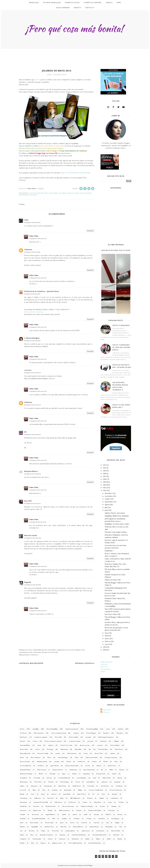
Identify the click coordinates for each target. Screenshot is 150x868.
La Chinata (119, 786)
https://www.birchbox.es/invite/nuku (75, 173)
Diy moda (36, 806)
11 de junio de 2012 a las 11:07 (32, 222)
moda (39, 745)
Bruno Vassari (42, 770)
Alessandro (24, 802)
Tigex (64, 774)
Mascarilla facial (25, 753)
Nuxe (33, 843)
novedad (88, 737)
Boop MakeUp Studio (39, 819)
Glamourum (64, 749)
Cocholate (77, 819)
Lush (94, 778)
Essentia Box (105, 786)
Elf (102, 770)
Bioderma (103, 741)
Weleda (74, 774)
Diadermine (73, 770)
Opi (21, 831)
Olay (121, 827)
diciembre (108, 493)
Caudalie (64, 819)
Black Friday (62, 786)
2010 (104, 650)
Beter (104, 794)
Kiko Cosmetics (39, 733)
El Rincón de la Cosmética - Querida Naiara (42, 291)
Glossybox (120, 733)
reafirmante (114, 798)
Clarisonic (116, 835)
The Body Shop (103, 749)
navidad (57, 762)
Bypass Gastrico (58, 770)
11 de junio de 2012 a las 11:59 (32, 341)
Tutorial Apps (64, 782)
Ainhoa (22, 786)
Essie (22, 823)
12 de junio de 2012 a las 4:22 (32, 503)
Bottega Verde (101, 774)
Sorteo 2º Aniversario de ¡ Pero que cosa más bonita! (121, 347)
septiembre (109, 502)
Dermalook (23, 778)
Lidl (107, 823)
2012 (104, 490)
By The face (72, 802)
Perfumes (41, 766)
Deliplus (116, 741)
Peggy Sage (79, 193)
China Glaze (98, 802)
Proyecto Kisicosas (116, 790)
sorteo (108, 729)
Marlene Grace (49, 827)
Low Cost (23, 790)
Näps (62, 798)
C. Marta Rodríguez (32, 338)
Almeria (99, 766)
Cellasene (53, 193)
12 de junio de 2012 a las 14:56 (33, 538)
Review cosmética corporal (53, 741)
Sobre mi (104, 667)
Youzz (33, 794)
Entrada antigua (84, 663)
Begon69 (28, 582)
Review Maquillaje (52, 729)
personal (90, 741)
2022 (105, 468)
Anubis (64, 815)
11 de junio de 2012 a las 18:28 (32, 474)
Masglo (50, 810)
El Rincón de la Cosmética (34, 312)
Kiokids (120, 839)
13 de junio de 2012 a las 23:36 (38, 421)
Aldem (22, 835)
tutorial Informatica (95, 843)
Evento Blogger (91, 733)
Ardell (85, 815)
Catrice (37, 749)
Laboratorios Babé (92, 758)
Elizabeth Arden (51, 806)
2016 (104, 479)
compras (76, 733)
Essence (23, 741)
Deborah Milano (25, 745)
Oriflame (55, 790)
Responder (90, 231)
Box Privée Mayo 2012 (113, 614)
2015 (104, 482)
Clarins (114, 774)
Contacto (104, 664)
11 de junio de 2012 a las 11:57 (32, 294)
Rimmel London (42, 762)
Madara (22, 827)
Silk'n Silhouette (75, 798)
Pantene (79, 810)
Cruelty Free (81, 762)
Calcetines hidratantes (99, 835)
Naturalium (109, 827)
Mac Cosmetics (36, 758)
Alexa (32, 835)
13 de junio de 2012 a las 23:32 (38, 239)
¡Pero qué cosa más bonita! (70, 865)
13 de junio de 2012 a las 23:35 (38, 391)
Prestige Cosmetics (111, 758)
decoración (35, 815)
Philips (80, 790)
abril (106, 636)
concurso (100, 745)
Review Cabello (74, 737)
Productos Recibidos (95, 810)
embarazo (104, 782)
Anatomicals (48, 786)
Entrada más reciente (32, 663)
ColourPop (101, 819)
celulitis (102, 798)
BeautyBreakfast (25, 770)
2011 (104, 647)
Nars (44, 790)
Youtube (23, 815)
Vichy (116, 762)
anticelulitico (91, 782)
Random (121, 729)
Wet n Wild (58, 737)
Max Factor (24, 737)
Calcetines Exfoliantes (79, 835)
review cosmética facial (58, 733)
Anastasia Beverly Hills (41, 802)
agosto (107, 505)
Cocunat (89, 819)
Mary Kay (64, 827)
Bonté (22, 758)
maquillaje (36, 729)
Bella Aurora (58, 802)
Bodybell (23, 819)
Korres (72, 823)
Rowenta (32, 831)
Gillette (98, 839)
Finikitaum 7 (109, 551)
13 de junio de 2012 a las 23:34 (38, 327)
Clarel (77, 758)
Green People (49, 823)
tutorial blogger (63, 758)
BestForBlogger (89, 865)
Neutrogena (24, 782)
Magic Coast (37, 810)
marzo (107, 639)
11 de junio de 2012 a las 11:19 (32, 252)
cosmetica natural (74, 741)
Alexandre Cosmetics (46, 835)
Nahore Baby (107, 778)
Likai (26, 220)
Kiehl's (109, 839)
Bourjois (115, 794)
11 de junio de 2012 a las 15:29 (32, 373)
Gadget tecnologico (87, 806)
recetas (87, 766)
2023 (105, 465)
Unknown (28, 250)
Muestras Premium (26, 774)
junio (106, 510)
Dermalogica (115, 819)
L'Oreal (35, 741)
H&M (111, 770)
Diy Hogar (50, 749)
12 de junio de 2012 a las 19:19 (32, 585)
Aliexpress (34, 786)
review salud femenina (75, 843)
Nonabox (106, 733)
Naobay (120, 778)
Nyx (90, 749)
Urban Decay (119, 749)
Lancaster (23, 810)
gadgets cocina (57, 843)
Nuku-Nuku (34, 236)
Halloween (37, 798)
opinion (112, 753)
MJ (25, 432)
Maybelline (78, 749)
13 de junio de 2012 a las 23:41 (38, 522)
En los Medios (106, 669)
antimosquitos (70, 831)
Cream (110, 802)
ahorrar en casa (85, 745)
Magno (71, 193)
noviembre (109, 496)
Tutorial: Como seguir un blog (116, 532)
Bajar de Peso (82, 794)
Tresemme (111, 810)
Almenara (62, 835)
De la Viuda (91, 786)
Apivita (75, 815)
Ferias (86, 753)
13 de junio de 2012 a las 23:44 (38, 566)
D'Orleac (121, 802)
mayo (107, 633)
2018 (104, 474)
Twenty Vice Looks (66, 745)
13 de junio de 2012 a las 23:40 (38, 460)
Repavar (43, 843)
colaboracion (85, 831)
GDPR (103, 672)
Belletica (108, 815)
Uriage (43, 831)
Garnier (94, 762)
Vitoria (78, 782)
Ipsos (62, 823)
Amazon (54, 794)
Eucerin (49, 778)
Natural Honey (94, 827)
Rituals (22, 794)
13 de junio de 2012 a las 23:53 (38, 611)
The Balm (52, 774)
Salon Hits (24, 195)
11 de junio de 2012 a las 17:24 (32, 405)
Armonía (96, 815)
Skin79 (41, 774)
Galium (87, 839)
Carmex (85, 802)
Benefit (69, 762)
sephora (51, 745)
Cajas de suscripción (38, 193)
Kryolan (102, 806)
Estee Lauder (34, 823)
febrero (108, 641)
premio (58, 753)
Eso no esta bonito (68, 806)
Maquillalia (35, 827)
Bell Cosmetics (72, 753)
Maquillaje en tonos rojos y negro (117, 524)
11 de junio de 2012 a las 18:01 (32, 434)
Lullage (117, 823)
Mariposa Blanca (31, 471)
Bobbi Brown (77, 786)
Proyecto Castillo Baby (96, 790)
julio (106, 507)
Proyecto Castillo (43, 753)
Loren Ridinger (81, 778)
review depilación (26, 766)
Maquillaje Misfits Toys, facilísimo (117, 516)
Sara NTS (28, 501)
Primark (51, 782)
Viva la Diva (55, 831)
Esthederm (75, 839)
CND (53, 819)
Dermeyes (62, 839)
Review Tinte (99, 753)
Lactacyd (84, 823)
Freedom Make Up (64, 778)
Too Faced (23, 733)
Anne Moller (67, 794)
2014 (104, 485)
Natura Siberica (78, 827)
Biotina (120, 815)
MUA (34, 790)
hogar (43, 794)
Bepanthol (86, 774)
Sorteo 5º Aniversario (121, 325)
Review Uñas (24, 749)
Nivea (49, 758)
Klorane (122, 770)
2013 (104, 488)
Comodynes (24, 798)
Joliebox (37, 80)
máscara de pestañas (72, 766)
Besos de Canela (31, 535)
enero (107, 644)
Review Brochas (25, 762)
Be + (94, 794)
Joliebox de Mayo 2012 (113, 580)
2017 (104, 476)
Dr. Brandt (37, 778)
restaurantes (100, 831)
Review (88, 193)
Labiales (114, 806)
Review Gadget (115, 745)
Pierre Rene (38, 782)
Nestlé (106, 762)
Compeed (23, 839)
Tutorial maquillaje (92, 729)
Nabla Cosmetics (64, 810)
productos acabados (41, 737)
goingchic (117, 782)
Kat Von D (50, 798)
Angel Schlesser (50, 815)
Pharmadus (68, 790)
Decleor (50, 839)
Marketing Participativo (106, 737)
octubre (108, 499)
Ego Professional (89, 770)
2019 (104, 471)
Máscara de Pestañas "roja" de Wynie (116, 250)
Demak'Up (23, 806)
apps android (54, 766)
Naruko (22, 843)
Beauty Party (112, 766)
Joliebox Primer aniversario (115, 513)
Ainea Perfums (116, 831)
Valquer (33, 195)
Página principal (106, 662)
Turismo (90, 798)
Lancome (96, 823)
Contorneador (37, 839)
